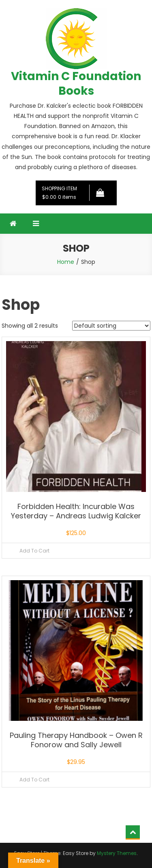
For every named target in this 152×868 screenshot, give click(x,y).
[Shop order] (111, 326)
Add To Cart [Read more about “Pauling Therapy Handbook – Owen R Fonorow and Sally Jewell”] (34, 780)
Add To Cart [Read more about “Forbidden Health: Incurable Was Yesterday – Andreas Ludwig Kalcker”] (34, 551)
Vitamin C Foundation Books (76, 84)
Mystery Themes (117, 853)
